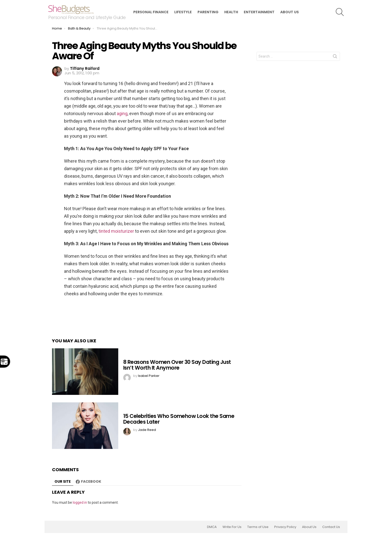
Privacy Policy (285, 527)
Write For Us (232, 527)
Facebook (91, 481)
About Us (289, 12)
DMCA (212, 527)
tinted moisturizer (116, 231)
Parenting (208, 12)
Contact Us (331, 527)
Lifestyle (183, 12)
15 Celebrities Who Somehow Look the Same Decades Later (179, 419)
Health (231, 12)
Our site (63, 481)
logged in (80, 502)
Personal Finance (151, 12)
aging (122, 113)
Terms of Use (258, 527)
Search (335, 57)
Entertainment (259, 12)
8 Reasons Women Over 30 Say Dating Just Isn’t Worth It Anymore (177, 365)
